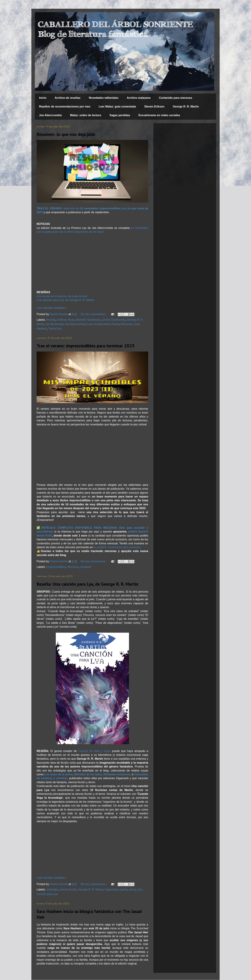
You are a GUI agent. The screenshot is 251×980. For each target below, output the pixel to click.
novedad (85, 567)
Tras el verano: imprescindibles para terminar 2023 (86, 346)
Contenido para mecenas (176, 98)
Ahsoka (51, 320)
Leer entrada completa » (52, 308)
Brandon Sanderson (88, 320)
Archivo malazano (139, 98)
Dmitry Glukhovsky (114, 320)
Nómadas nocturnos (117, 774)
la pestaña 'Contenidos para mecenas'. (118, 547)
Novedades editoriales (104, 98)
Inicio (43, 98)
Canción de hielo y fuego (94, 751)
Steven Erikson (154, 107)
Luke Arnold (95, 324)
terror (132, 890)
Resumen (127, 324)
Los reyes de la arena (58, 774)
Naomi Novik (111, 324)
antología (52, 890)
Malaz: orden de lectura (86, 115)
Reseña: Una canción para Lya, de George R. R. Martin (88, 584)
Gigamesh (111, 890)
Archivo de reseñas (68, 98)
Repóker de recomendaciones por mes (65, 107)
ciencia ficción (68, 890)
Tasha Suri (55, 329)
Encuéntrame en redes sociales (159, 115)
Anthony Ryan (66, 320)
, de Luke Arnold (62, 296)
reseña (123, 890)
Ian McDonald (54, 324)
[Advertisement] (92, 262)
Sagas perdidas (120, 115)
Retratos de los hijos (88, 774)
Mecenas (73, 567)
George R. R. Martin (186, 107)
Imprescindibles (56, 567)
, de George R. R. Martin (65, 300)
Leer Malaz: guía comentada (117, 107)
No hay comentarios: (94, 314)
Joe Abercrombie (50, 115)
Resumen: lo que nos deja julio (66, 134)
